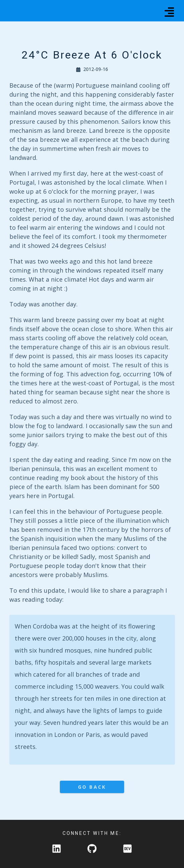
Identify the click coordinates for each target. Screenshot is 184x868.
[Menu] (169, 11)
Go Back (92, 787)
